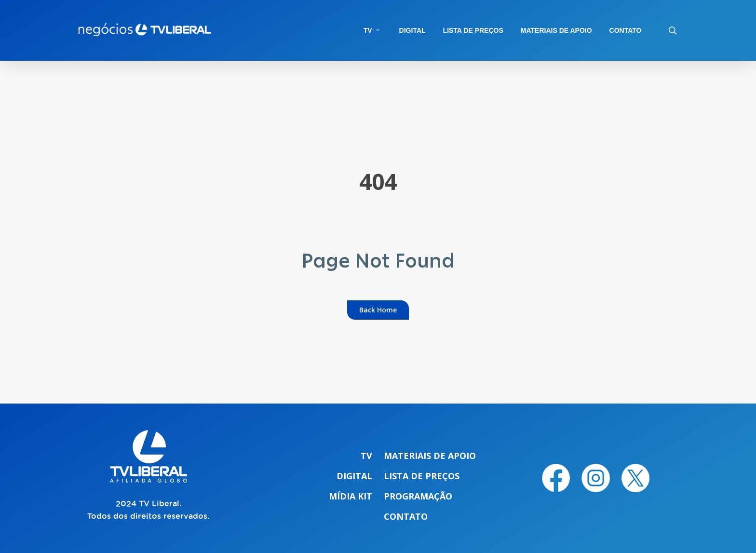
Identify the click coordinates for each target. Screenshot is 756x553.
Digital (354, 476)
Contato (406, 516)
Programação (418, 496)
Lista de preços (422, 476)
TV (366, 456)
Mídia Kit (351, 496)
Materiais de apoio (430, 456)
